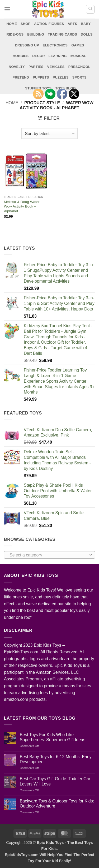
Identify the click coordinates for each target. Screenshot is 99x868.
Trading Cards (62, 34)
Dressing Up (27, 45)
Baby (86, 24)
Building (36, 34)
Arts (72, 24)
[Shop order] (49, 133)
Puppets (41, 77)
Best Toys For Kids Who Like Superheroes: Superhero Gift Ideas (53, 737)
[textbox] (48, 555)
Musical (78, 56)
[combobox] (49, 555)
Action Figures (49, 24)
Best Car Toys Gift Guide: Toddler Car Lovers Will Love (55, 781)
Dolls (87, 34)
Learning (58, 56)
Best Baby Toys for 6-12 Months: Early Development (56, 759)
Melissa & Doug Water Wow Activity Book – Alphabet (22, 206)
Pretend (21, 77)
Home (12, 24)
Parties (36, 67)
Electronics (55, 45)
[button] (7, 9)
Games (78, 45)
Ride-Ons (15, 34)
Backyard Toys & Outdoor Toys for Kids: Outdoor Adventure (57, 804)
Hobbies (21, 56)
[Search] (90, 9)
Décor (39, 56)
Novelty (17, 67)
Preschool (79, 67)
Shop (25, 24)
